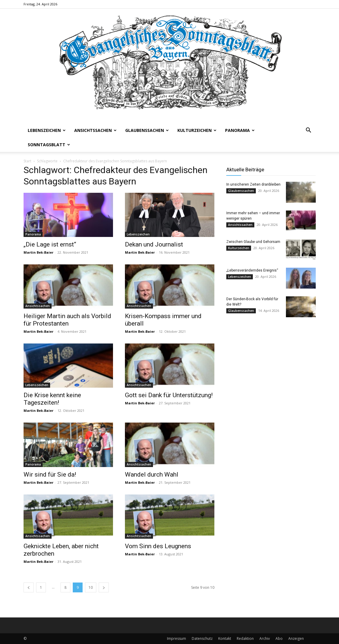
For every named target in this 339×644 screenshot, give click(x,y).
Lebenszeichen (47, 130)
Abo (279, 638)
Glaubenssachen (147, 130)
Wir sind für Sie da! (50, 474)
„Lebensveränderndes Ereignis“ (252, 270)
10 (91, 587)
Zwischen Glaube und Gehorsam (253, 242)
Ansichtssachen (95, 130)
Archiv (265, 638)
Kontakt (225, 638)
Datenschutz (202, 638)
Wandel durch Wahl (152, 474)
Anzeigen (296, 638)
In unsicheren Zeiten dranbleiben (253, 184)
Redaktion (245, 638)
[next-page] (104, 587)
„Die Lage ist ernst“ (50, 244)
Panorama (240, 130)
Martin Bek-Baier (38, 252)
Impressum (177, 638)
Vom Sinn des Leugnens (158, 546)
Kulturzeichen (197, 130)
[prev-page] (29, 587)
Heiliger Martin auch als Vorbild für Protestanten (67, 320)
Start (27, 161)
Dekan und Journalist (154, 244)
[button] (309, 131)
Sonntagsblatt (49, 145)
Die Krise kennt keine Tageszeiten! (52, 399)
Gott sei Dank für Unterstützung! (169, 395)
